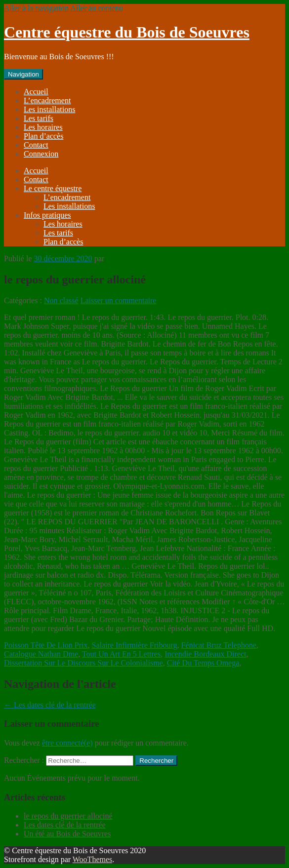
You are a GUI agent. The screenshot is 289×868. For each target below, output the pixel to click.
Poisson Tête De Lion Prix (46, 645)
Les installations (49, 109)
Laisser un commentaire (119, 300)
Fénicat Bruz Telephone (218, 645)
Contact (36, 145)
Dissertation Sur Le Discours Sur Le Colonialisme (83, 663)
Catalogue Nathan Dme (41, 654)
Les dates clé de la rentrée (50, 705)
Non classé (61, 300)
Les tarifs (39, 118)
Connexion (41, 154)
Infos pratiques (47, 215)
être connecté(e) (67, 743)
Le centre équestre (53, 188)
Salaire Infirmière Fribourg (134, 645)
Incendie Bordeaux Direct (205, 654)
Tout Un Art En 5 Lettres (121, 654)
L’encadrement (47, 100)
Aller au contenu (97, 8)
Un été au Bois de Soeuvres (67, 834)
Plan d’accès (43, 136)
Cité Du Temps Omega (203, 663)
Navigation (23, 74)
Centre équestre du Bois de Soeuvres (127, 32)
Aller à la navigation (36, 8)
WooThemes (92, 859)
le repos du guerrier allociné (68, 816)
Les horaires (43, 127)
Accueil (36, 92)
